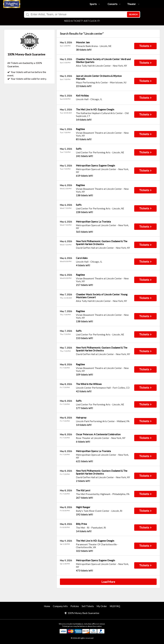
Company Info (60, 606)
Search (133, 14)
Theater (133, 4)
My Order (102, 606)
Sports (95, 4)
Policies (75, 606)
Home (47, 606)
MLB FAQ (115, 606)
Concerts (114, 4)
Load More (108, 582)
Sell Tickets (88, 606)
